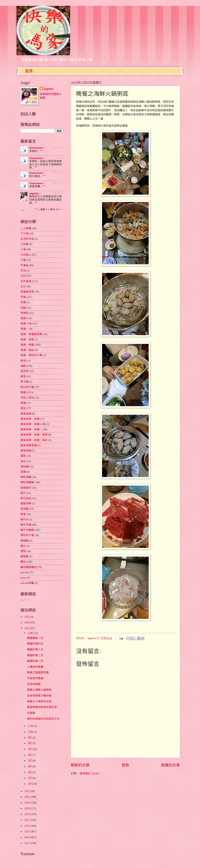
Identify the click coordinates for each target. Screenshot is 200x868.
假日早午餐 (27, 387)
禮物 (23, 551)
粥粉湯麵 (26, 477)
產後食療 (26, 414)
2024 (28, 622)
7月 (30, 749)
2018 (28, 814)
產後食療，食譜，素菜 (34, 435)
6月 (30, 755)
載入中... (25, 600)
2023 (28, 628)
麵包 (23, 562)
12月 (31, 633)
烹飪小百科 (27, 398)
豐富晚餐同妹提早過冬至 (42, 707)
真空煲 (24, 371)
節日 (23, 493)
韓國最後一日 (35, 638)
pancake (25, 572)
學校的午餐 (27, 535)
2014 (28, 837)
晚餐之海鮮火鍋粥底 (39, 690)
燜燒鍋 (24, 541)
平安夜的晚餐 (35, 678)
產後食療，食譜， (31, 429)
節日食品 (26, 498)
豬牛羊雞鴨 (27, 530)
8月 (30, 743)
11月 (31, 726)
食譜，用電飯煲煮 (31, 334)
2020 (28, 803)
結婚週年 (26, 488)
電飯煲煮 (26, 504)
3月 (30, 772)
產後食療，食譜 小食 (33, 424)
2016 (28, 826)
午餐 (23, 260)
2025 (28, 617)
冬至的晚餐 (34, 684)
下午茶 (24, 234)
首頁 (29, 71)
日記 (23, 276)
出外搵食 (26, 281)
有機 (23, 302)
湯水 (23, 461)
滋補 (23, 472)
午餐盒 (24, 265)
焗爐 (23, 403)
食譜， (24, 329)
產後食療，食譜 (30, 419)
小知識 (24, 244)
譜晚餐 (24, 557)
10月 (31, 732)
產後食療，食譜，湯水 (34, 440)
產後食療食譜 (29, 445)
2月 (30, 778)
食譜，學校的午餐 (31, 355)
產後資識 (26, 451)
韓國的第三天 (35, 650)
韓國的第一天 (35, 661)
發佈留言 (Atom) (89, 774)
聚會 (23, 514)
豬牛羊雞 (26, 525)
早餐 (23, 297)
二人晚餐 (26, 228)
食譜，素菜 (27, 340)
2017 (28, 820)
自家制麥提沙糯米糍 (39, 696)
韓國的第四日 (35, 644)
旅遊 (23, 361)
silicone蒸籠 (27, 583)
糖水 (23, 546)
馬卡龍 (24, 382)
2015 (28, 832)
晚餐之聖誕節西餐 (38, 673)
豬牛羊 (24, 520)
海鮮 (23, 366)
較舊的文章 (171, 765)
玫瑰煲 (24, 313)
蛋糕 (23, 456)
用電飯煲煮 (27, 292)
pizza (23, 578)
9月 (30, 738)
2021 (28, 797)
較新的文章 (80, 765)
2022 (28, 791)
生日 (23, 287)
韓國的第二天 (35, 655)
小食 (23, 249)
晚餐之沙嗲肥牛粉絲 (39, 702)
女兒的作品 (27, 239)
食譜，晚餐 (27, 345)
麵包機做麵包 (29, 567)
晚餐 (23, 392)
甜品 (23, 408)
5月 (30, 761)
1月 (30, 784)
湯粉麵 (24, 467)
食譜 (23, 318)
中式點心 (26, 255)
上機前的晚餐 (35, 667)
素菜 (23, 376)
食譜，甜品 (27, 350)
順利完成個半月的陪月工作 (43, 719)
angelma (49, 89)
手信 (23, 271)
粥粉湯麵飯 (27, 482)
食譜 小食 (26, 324)
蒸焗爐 (24, 509)
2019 (28, 809)
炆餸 (23, 308)
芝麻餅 (31, 713)
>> (62, 210)
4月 (30, 767)
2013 (28, 843)
